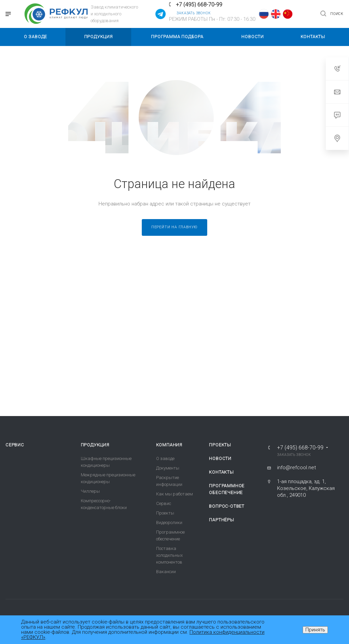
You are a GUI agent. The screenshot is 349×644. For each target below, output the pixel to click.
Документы (168, 468)
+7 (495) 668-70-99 (199, 5)
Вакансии (166, 572)
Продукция (95, 445)
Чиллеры (90, 491)
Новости (220, 458)
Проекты (165, 513)
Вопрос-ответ (227, 506)
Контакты (221, 472)
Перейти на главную (174, 227)
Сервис (15, 445)
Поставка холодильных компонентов (169, 555)
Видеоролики (169, 523)
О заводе (165, 458)
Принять (315, 630)
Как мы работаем (174, 494)
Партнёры (221, 520)
